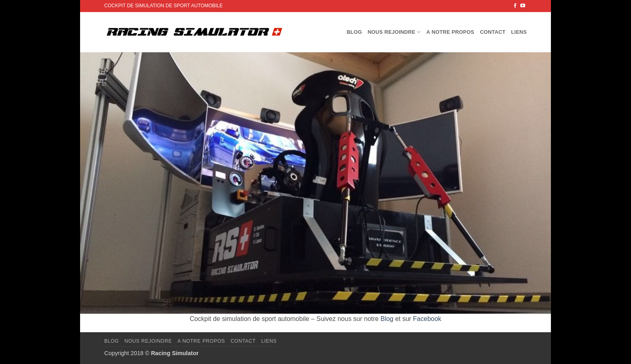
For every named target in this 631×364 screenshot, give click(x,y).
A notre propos (451, 32)
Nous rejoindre (394, 32)
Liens (519, 32)
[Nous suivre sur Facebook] (515, 6)
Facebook (427, 319)
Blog (354, 32)
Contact (493, 32)
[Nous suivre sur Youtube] (523, 6)
